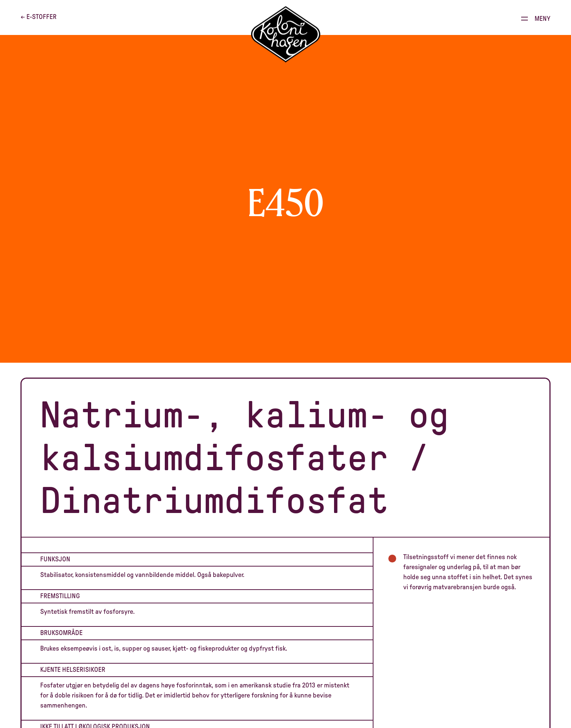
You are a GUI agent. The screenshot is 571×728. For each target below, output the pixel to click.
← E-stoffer (39, 17)
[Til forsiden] (286, 34)
